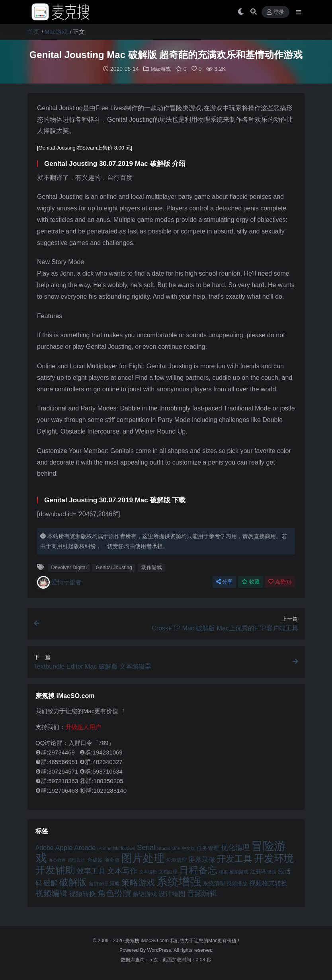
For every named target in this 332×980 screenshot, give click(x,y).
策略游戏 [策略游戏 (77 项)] (138, 882)
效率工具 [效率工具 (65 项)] (91, 871)
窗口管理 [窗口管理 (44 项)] (98, 883)
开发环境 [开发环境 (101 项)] (274, 858)
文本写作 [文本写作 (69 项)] (122, 870)
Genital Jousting (114, 567)
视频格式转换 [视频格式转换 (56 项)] (268, 883)
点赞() (280, 581)
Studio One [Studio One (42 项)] (169, 848)
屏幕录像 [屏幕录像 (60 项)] (202, 859)
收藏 (251, 581)
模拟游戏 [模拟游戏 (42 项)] (239, 871)
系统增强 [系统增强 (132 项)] (179, 881)
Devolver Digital (69, 567)
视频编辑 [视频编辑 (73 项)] (51, 893)
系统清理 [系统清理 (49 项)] (214, 883)
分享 (224, 581)
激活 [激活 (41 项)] (272, 871)
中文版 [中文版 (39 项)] (188, 848)
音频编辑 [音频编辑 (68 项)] (202, 893)
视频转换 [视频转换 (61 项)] (82, 893)
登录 (275, 12)
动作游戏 (152, 567)
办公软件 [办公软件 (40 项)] (57, 860)
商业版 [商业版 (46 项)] (112, 860)
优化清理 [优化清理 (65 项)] (235, 847)
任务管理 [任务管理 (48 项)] (208, 848)
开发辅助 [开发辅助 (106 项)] (55, 869)
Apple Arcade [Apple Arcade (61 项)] (76, 847)
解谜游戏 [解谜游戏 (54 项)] (145, 893)
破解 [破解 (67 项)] (51, 882)
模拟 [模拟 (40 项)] (223, 871)
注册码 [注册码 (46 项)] (258, 871)
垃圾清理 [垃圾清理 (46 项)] (176, 860)
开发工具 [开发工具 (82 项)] (234, 859)
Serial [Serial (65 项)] (146, 847)
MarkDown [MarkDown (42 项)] (124, 848)
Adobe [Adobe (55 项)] (45, 847)
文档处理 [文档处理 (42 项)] (168, 871)
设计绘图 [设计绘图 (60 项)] (172, 893)
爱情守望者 (59, 582)
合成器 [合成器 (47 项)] (95, 860)
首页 (33, 32)
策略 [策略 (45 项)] (115, 883)
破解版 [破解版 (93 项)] (73, 882)
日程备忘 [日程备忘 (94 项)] (198, 870)
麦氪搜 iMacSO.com (147, 940)
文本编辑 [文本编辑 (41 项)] (148, 871)
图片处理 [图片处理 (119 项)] (143, 858)
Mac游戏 (56, 32)
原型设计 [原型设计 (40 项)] (76, 860)
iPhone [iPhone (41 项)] (104, 848)
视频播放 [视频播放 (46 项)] (237, 883)
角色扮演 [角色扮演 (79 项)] (114, 893)
